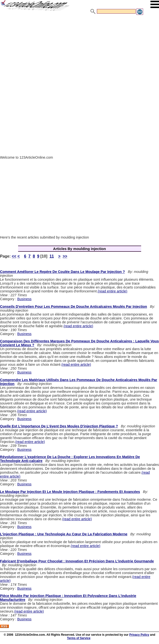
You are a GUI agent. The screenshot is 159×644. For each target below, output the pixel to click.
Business (24, 299)
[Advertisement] (79, 52)
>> (65, 256)
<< (14, 256)
